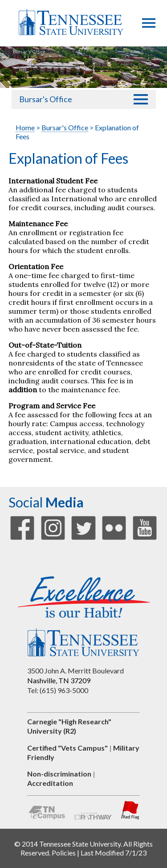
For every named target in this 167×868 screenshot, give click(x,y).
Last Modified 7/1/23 (114, 853)
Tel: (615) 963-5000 (58, 690)
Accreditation (50, 783)
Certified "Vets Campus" (67, 748)
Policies (64, 853)
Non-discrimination (59, 774)
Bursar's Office (46, 99)
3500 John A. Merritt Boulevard (75, 671)
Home (25, 127)
